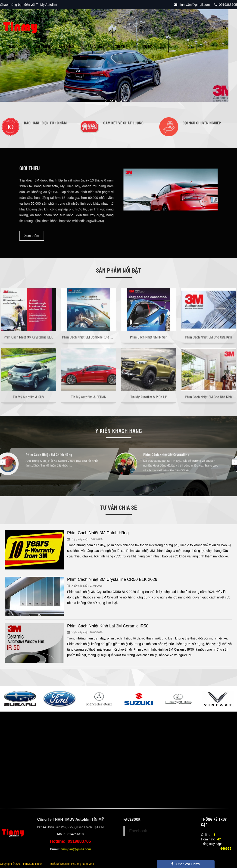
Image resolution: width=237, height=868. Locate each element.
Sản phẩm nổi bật (118, 270)
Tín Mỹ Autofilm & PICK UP (149, 389)
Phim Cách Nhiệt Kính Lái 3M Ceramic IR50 (108, 626)
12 (153, 488)
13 (160, 488)
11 (146, 488)
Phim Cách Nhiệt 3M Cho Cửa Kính (209, 329)
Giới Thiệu (42, 47)
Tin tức (121, 47)
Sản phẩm (67, 47)
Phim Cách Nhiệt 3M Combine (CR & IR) (89, 329)
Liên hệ (146, 47)
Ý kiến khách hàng (119, 431)
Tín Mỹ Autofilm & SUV (28, 389)
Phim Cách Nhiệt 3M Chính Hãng (53, 458)
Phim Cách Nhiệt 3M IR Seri (148, 329)
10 (139, 488)
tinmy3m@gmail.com (192, 5)
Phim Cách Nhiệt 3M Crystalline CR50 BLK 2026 (112, 579)
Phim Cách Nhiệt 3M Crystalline (170, 458)
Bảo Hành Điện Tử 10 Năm (43, 124)
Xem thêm (11, 236)
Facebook (159, 831)
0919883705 (226, 5)
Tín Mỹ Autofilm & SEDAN (88, 389)
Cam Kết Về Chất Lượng (122, 124)
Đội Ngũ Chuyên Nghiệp (200, 124)
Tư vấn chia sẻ (118, 507)
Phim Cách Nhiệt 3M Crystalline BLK (28, 329)
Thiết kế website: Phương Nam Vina (72, 864)
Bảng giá (95, 47)
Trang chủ (16, 47)
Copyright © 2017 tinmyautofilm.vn (21, 864)
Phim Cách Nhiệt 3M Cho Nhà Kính (209, 389)
